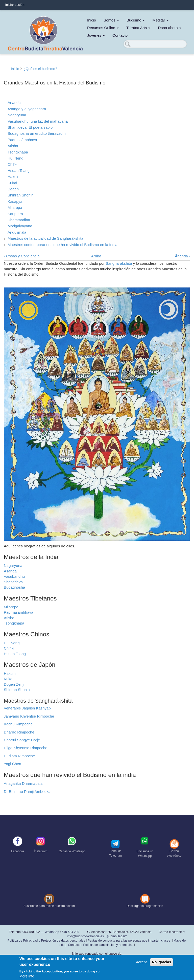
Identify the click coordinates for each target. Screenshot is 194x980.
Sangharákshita (119, 263)
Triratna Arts (138, 28)
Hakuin (14, 177)
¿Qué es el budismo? (40, 69)
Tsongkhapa (18, 152)
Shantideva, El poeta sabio (30, 127)
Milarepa (15, 207)
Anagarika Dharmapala (23, 783)
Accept (141, 962)
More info (27, 976)
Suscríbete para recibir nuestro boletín (49, 906)
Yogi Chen (13, 764)
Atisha (13, 146)
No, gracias (162, 962)
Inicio (92, 20)
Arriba (96, 256)
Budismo (136, 20)
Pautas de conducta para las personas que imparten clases (129, 941)
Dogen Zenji (14, 684)
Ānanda (14, 103)
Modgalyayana (20, 226)
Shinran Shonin (20, 195)
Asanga (10, 571)
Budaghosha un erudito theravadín (37, 133)
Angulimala (17, 232)
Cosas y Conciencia (22, 256)
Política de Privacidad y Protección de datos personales (46, 941)
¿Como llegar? (117, 936)
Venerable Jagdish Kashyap (27, 708)
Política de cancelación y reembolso (108, 945)
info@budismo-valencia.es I (87, 936)
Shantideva (13, 582)
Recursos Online (103, 28)
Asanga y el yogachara (27, 109)
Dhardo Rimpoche (19, 732)
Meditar (160, 20)
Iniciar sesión (15, 5)
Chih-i (13, 164)
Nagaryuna (17, 115)
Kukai (12, 183)
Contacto (120, 35)
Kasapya (15, 201)
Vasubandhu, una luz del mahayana (38, 121)
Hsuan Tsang (19, 171)
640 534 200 (70, 932)
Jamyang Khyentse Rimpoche (29, 716)
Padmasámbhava (22, 140)
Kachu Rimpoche (18, 724)
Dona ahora (170, 28)
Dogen (13, 189)
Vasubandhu (14, 576)
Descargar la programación (145, 906)
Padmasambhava (19, 612)
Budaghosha (14, 587)
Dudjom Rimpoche (19, 756)
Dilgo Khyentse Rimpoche (26, 748)
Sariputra (15, 214)
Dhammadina (19, 220)
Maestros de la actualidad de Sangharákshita (45, 238)
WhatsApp (52, 932)
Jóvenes (96, 35)
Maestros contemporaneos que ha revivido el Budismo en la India (63, 245)
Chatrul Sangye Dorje (22, 740)
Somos (111, 20)
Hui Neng (15, 158)
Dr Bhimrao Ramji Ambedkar (28, 792)
